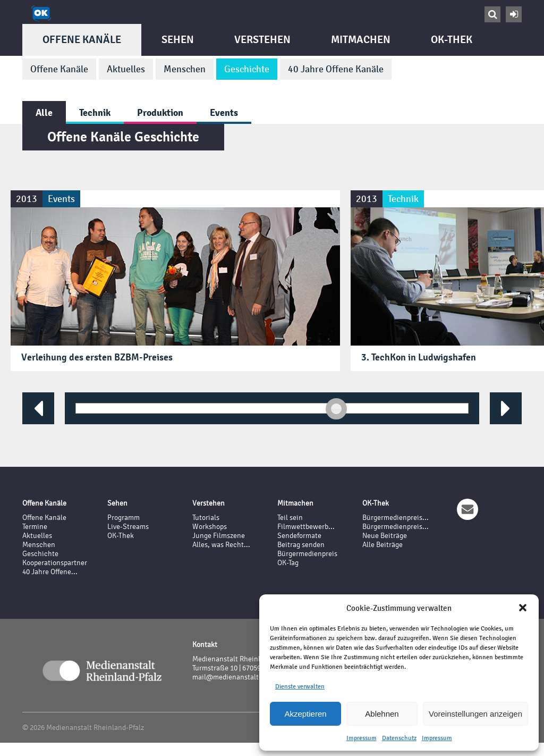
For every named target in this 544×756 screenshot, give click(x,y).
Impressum (362, 738)
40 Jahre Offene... (50, 572)
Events (224, 112)
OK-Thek (452, 40)
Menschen (185, 69)
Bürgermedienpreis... (396, 518)
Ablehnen (382, 714)
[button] (523, 608)
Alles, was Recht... (221, 545)
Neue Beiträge (385, 536)
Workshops (210, 527)
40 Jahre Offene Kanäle (336, 69)
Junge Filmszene (219, 536)
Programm (124, 518)
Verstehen (262, 40)
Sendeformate (299, 536)
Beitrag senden (301, 545)
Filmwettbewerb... (306, 527)
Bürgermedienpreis (307, 554)
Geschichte (247, 69)
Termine (35, 527)
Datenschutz (399, 738)
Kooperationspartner (55, 563)
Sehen (178, 40)
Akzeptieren (305, 714)
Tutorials (206, 518)
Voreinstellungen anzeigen (475, 714)
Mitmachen (361, 40)
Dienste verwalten (300, 686)
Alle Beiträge (382, 545)
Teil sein (290, 518)
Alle (44, 112)
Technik (95, 112)
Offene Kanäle (82, 40)
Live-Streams (128, 527)
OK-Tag (288, 563)
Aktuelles (126, 69)
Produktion (160, 112)
